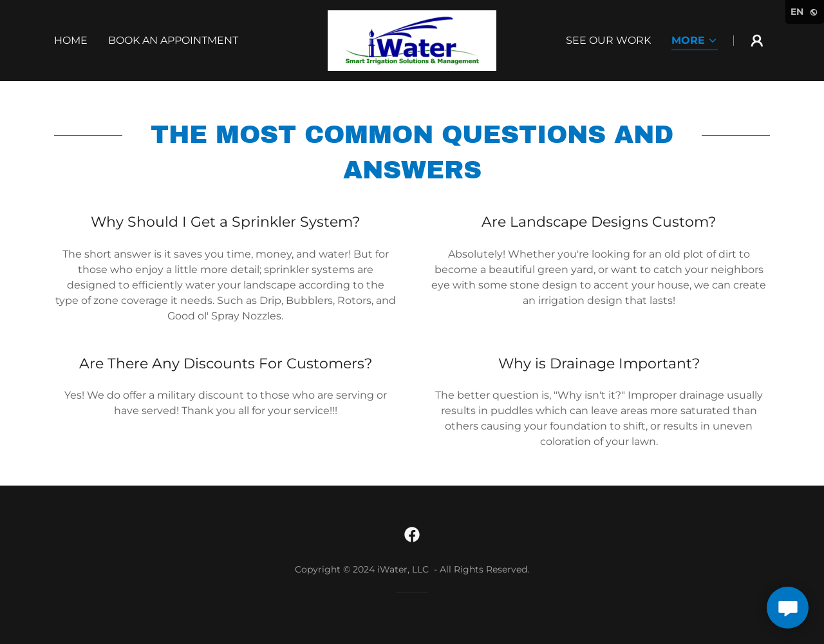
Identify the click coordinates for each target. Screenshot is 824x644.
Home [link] (71, 40)
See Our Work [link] (608, 40)
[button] (695, 42)
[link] (412, 40)
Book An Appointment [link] (173, 40)
